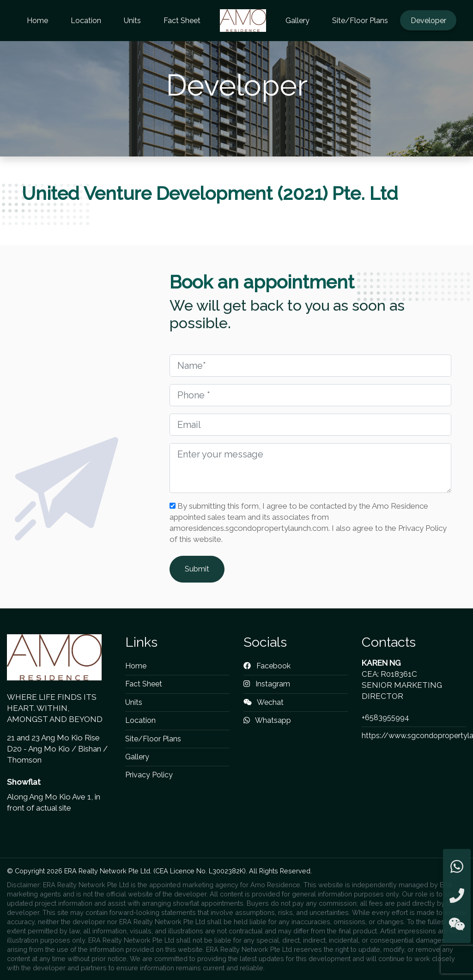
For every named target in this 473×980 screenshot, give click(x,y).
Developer (428, 21)
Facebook (267, 666)
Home (37, 21)
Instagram (267, 684)
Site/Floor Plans (360, 21)
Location (86, 21)
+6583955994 (385, 718)
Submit (197, 569)
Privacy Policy (149, 775)
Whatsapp (267, 720)
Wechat (264, 702)
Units (132, 21)
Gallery (297, 21)
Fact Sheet (182, 21)
